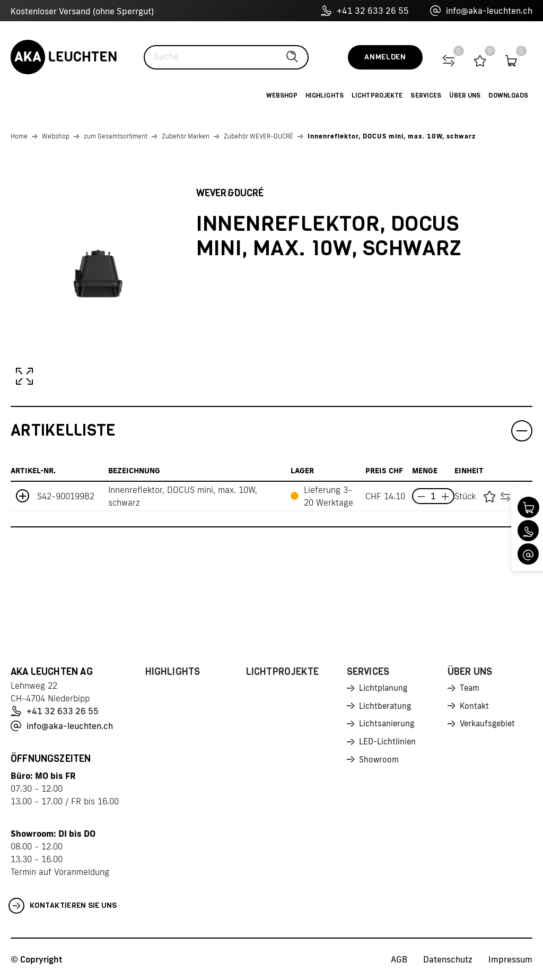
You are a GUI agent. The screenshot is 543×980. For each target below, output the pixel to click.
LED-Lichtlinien (388, 744)
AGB (399, 959)
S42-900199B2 (66, 496)
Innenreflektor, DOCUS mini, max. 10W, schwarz (392, 136)
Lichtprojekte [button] (377, 96)
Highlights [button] (325, 96)
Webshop (56, 136)
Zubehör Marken (186, 136)
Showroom (380, 763)
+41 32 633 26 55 (365, 11)
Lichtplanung (384, 689)
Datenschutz (448, 959)
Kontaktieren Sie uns (63, 906)
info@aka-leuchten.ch (481, 11)
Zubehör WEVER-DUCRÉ (259, 136)
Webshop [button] (282, 96)
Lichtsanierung (388, 726)
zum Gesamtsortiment (116, 136)
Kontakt (475, 707)
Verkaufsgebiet (489, 726)
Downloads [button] (508, 96)
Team (470, 689)
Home (19, 136)
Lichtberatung (386, 707)
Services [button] (426, 96)
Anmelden (385, 57)
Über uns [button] (465, 96)
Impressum (510, 959)
